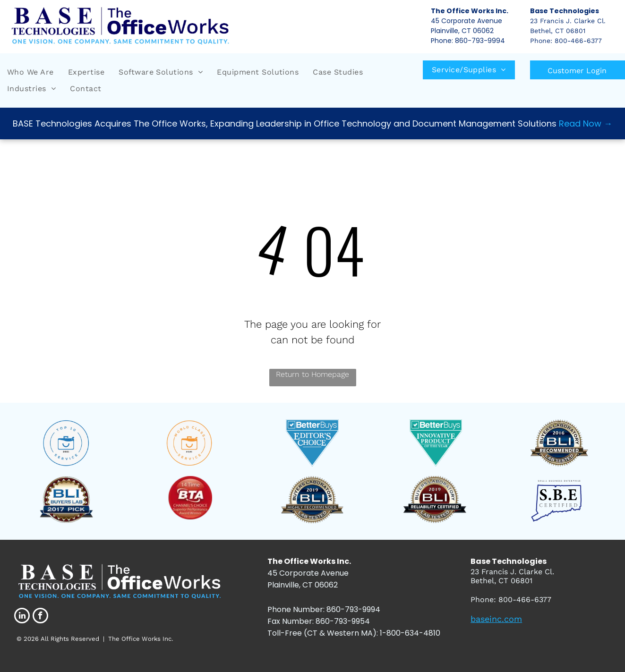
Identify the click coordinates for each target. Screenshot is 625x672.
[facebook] (40, 617)
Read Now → (586, 123)
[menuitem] (30, 72)
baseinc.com (496, 619)
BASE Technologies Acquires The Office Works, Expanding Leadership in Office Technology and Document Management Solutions (285, 123)
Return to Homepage (312, 374)
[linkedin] (22, 617)
